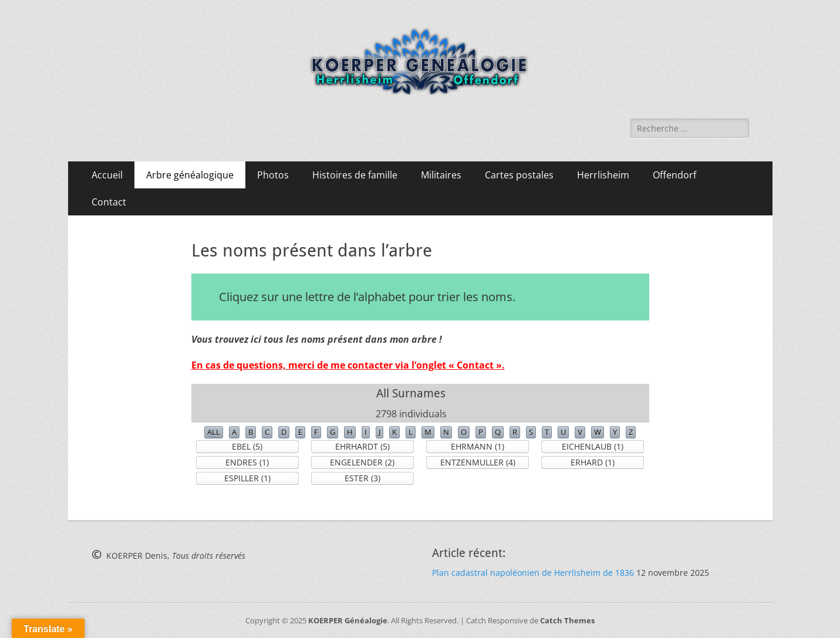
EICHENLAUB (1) (593, 446)
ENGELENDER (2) (362, 462)
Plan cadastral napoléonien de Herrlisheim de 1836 (533, 573)
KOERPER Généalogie (348, 620)
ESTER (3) (362, 478)
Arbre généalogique (190, 175)
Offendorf (674, 175)
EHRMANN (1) (478, 446)
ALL (214, 432)
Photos (273, 175)
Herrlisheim (603, 175)
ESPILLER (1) (247, 478)
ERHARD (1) (593, 462)
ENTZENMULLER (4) (478, 462)
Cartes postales (519, 175)
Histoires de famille (355, 175)
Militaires (441, 175)
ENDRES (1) (247, 462)
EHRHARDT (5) (362, 446)
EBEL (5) (247, 446)
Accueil (107, 175)
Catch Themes (567, 620)
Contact (109, 202)
